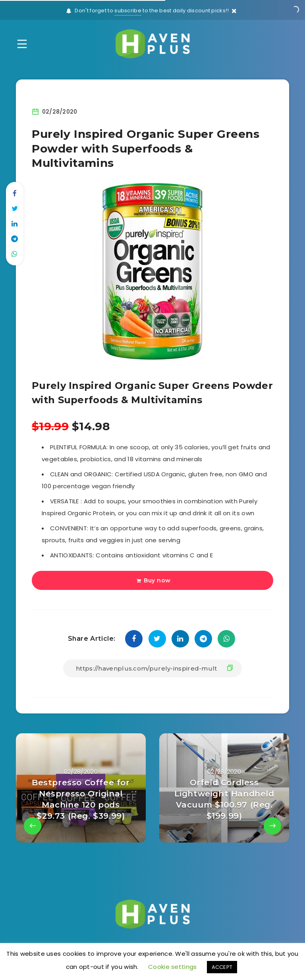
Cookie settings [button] (173, 967)
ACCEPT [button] (222, 967)
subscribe (128, 11)
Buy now (154, 580)
